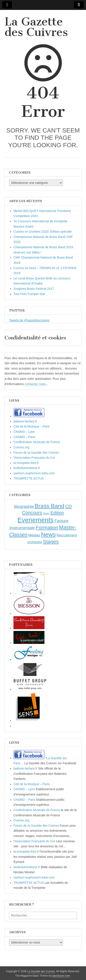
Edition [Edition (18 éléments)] (57, 513)
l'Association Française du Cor (34, 458)
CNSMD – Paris (24, 437)
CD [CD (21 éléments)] (69, 506)
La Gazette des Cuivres (36, 27)
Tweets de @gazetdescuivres (29, 320)
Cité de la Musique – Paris (32, 426)
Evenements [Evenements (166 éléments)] (35, 520)
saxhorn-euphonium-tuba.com (34, 473)
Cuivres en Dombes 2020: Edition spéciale (43, 232)
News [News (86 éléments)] (48, 534)
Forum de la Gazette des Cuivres (36, 453)
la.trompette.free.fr (26, 463)
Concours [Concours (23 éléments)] (32, 513)
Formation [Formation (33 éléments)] (47, 528)
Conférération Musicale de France (37, 442)
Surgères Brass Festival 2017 (34, 289)
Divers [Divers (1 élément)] (46, 513)
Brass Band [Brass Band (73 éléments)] (50, 506)
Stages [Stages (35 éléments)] (51, 542)
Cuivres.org (21, 447)
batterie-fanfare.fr (25, 421)
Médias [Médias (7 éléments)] (34, 535)
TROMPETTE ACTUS (29, 478)
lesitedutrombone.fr (27, 468)
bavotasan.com (61, 976)
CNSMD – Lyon (24, 432)
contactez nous (35, 384)
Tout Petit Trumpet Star (29, 294)
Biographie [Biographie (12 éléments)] (24, 506)
